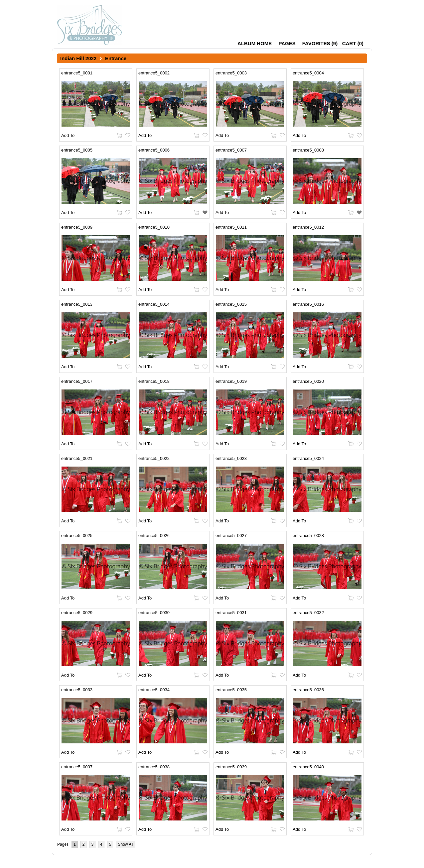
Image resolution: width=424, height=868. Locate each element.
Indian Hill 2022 (78, 58)
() (320, 43)
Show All (125, 844)
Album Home (255, 43)
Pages (287, 43)
